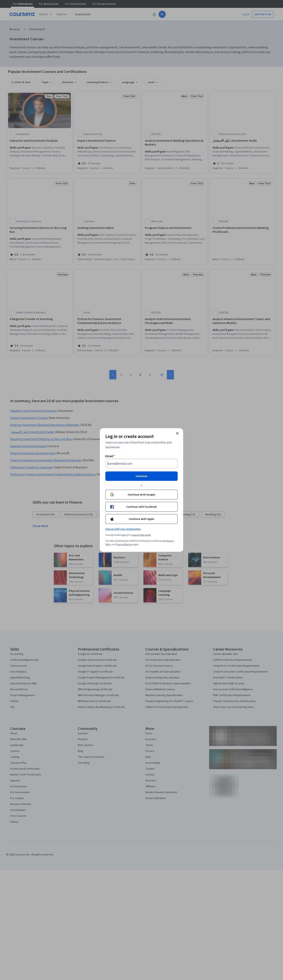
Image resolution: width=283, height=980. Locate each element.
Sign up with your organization (123, 529)
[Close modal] (177, 433)
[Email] (141, 464)
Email (110, 456)
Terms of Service (124, 545)
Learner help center (141, 535)
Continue (141, 476)
